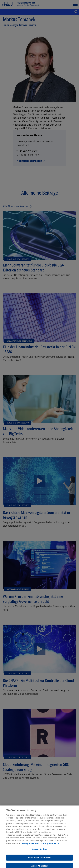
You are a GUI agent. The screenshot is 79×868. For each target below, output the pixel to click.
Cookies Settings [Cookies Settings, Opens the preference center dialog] (39, 852)
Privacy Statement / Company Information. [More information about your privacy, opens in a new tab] (41, 847)
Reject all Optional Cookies (39, 861)
